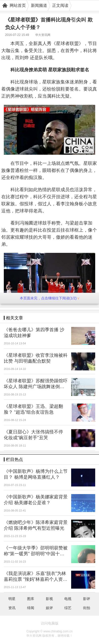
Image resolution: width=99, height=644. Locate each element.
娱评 (49, 608)
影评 (87, 599)
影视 (49, 599)
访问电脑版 (50, 623)
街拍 (87, 608)
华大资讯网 (43, 35)
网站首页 (18, 5)
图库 (31, 599)
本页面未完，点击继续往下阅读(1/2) (50, 298)
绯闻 (31, 608)
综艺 (68, 608)
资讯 (12, 608)
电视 (68, 599)
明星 (12, 599)
